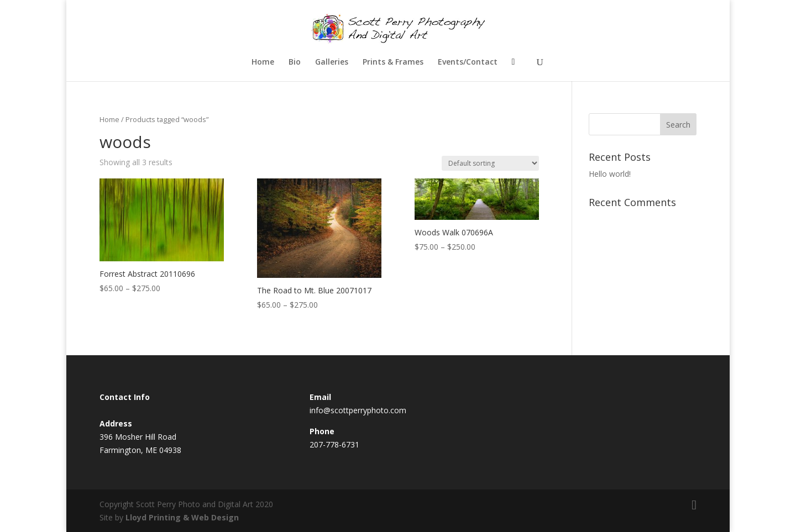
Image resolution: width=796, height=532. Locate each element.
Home (263, 62)
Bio (295, 62)
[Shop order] (490, 163)
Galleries (332, 62)
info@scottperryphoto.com (358, 410)
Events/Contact (468, 62)
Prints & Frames (393, 62)
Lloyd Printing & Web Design (182, 517)
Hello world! (610, 174)
